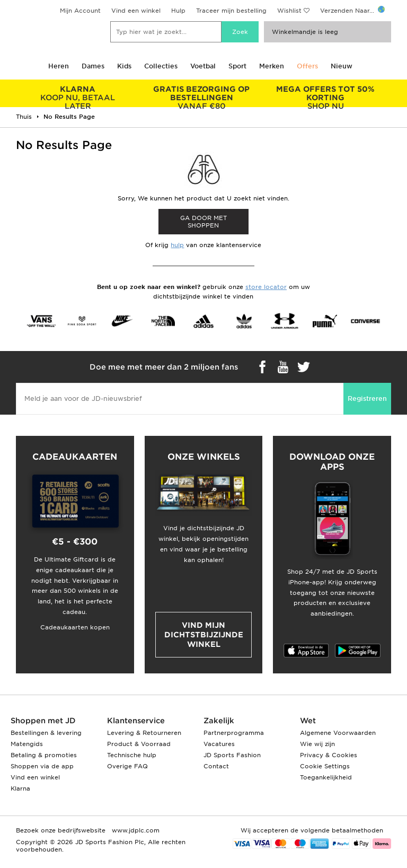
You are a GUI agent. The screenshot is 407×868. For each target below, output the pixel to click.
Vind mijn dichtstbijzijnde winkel (204, 635)
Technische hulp (132, 755)
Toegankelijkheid (326, 777)
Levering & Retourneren (144, 733)
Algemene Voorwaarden (338, 733)
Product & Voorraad (139, 744)
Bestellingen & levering (46, 733)
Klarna (20, 788)
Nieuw (342, 66)
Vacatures (219, 744)
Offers (307, 66)
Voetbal (203, 66)
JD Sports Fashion (232, 755)
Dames (93, 66)
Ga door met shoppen (203, 222)
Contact (216, 766)
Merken (272, 66)
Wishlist (289, 11)
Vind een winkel (136, 11)
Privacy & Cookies (329, 755)
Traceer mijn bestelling (231, 11)
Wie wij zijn (317, 744)
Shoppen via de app (42, 766)
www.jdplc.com (135, 830)
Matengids (27, 744)
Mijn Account (80, 11)
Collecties (161, 66)
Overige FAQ (127, 766)
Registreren (367, 398)
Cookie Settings (325, 766)
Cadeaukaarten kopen (75, 627)
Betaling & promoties (44, 755)
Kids (124, 66)
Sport (237, 66)
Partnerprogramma (234, 733)
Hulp (178, 11)
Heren (59, 66)
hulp (177, 245)
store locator (266, 287)
